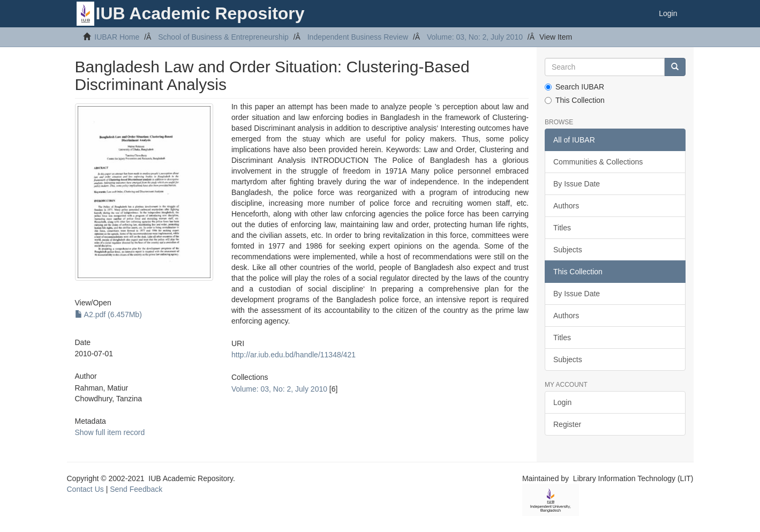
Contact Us (85, 489)
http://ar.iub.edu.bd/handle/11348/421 (294, 355)
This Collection (575, 100)
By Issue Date (577, 184)
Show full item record (110, 432)
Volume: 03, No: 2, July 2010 (475, 37)
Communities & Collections (598, 162)
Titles (562, 228)
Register (567, 424)
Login (562, 402)
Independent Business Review (358, 37)
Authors (566, 206)
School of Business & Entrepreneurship (223, 37)
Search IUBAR (574, 87)
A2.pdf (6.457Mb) (108, 314)
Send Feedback (136, 489)
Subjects (568, 250)
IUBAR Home (117, 37)
